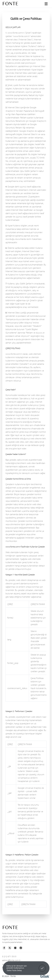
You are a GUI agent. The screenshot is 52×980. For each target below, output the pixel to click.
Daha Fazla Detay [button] (14, 970)
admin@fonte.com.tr (11, 960)
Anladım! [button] (42, 966)
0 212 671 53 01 (9, 956)
